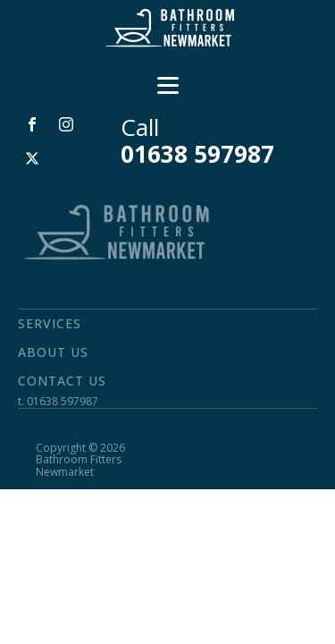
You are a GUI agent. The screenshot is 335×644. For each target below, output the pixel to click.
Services (50, 323)
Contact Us (62, 381)
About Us (53, 352)
